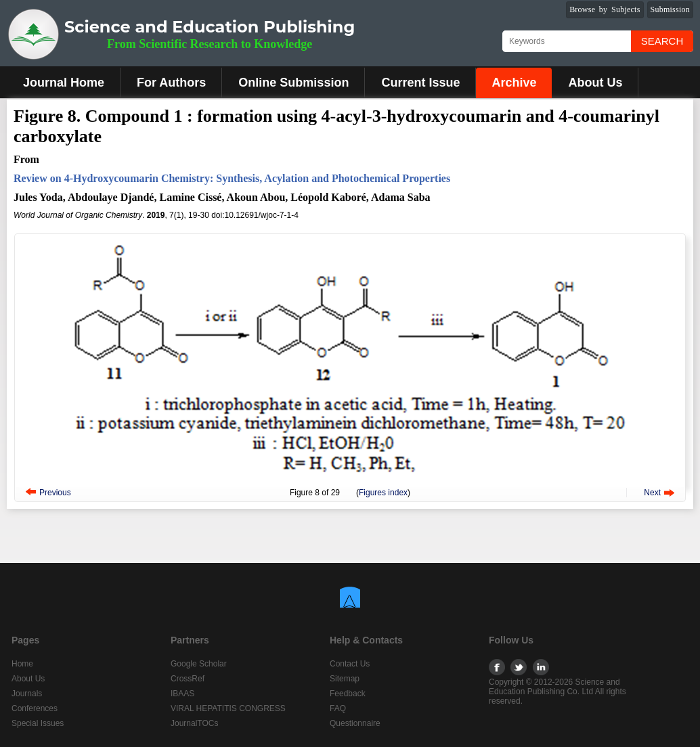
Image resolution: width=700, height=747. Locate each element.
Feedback (348, 694)
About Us (595, 83)
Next (652, 493)
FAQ (338, 708)
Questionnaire (355, 723)
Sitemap (345, 679)
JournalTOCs (194, 723)
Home (22, 664)
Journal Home (64, 83)
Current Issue (420, 83)
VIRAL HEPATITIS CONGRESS (228, 708)
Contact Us (350, 664)
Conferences (35, 708)
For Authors (171, 83)
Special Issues (38, 723)
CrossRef (188, 679)
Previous (55, 493)
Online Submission (293, 83)
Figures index (383, 493)
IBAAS (182, 694)
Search (662, 41)
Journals (27, 694)
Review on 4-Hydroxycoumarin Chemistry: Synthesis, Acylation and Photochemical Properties (232, 178)
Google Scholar (199, 664)
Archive (514, 83)
